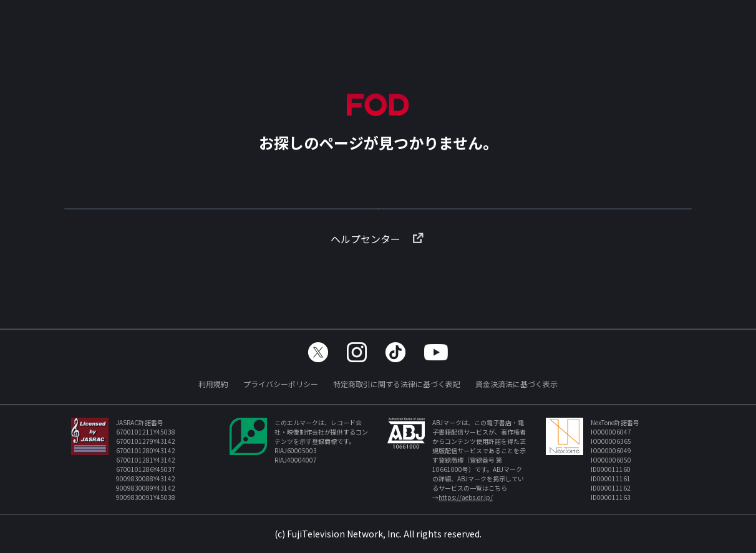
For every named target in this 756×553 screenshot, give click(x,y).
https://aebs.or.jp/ (466, 497)
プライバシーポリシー (281, 384)
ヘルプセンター (378, 259)
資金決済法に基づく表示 (516, 384)
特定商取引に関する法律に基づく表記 (397, 384)
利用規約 (213, 384)
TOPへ (378, 214)
